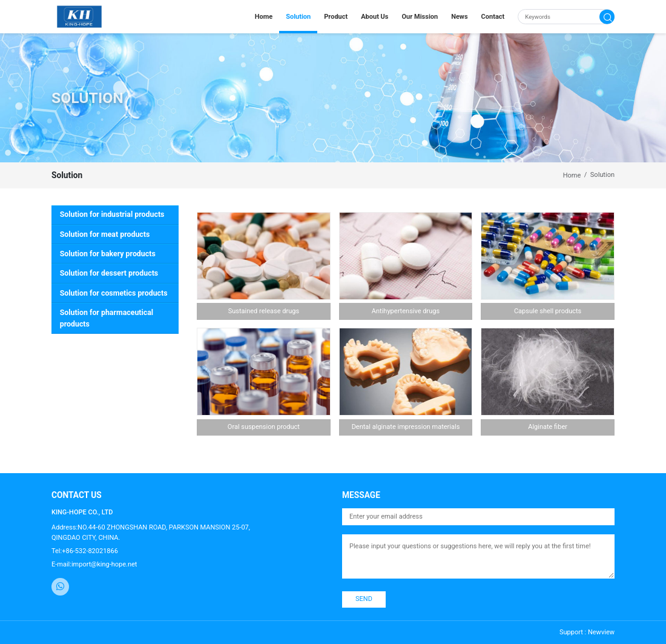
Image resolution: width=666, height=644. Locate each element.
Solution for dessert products (109, 273)
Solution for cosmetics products (114, 293)
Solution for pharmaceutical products (107, 318)
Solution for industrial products (112, 214)
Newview (601, 632)
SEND (364, 599)
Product (336, 17)
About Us (374, 17)
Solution (298, 17)
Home (264, 17)
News (459, 17)
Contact (493, 17)
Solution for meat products (105, 234)
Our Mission (420, 17)
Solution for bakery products (108, 254)
